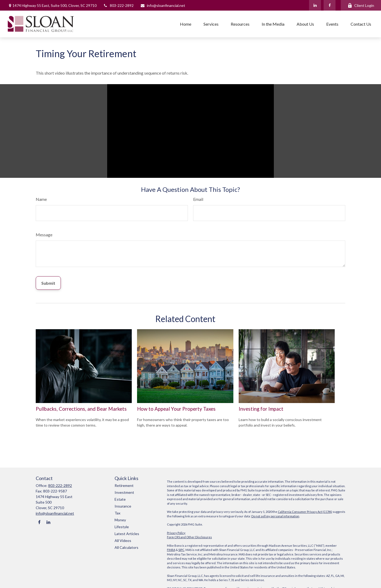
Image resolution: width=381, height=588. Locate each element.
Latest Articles (127, 534)
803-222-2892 (118, 5)
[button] (186, 24)
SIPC (181, 550)
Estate (120, 499)
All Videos (123, 540)
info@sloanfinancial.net (163, 5)
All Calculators (126, 547)
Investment (124, 492)
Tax (117, 513)
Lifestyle (122, 527)
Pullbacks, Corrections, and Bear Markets (81, 409)
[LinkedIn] (315, 5)
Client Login (361, 5)
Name (41, 199)
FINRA (171, 550)
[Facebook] (330, 5)
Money (120, 520)
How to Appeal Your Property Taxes (176, 409)
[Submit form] (48, 283)
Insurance (123, 506)
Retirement (124, 485)
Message (44, 235)
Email (198, 199)
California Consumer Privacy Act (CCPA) (305, 512)
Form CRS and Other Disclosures (189, 537)
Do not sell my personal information (275, 516)
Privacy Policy (176, 533)
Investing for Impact (261, 409)
